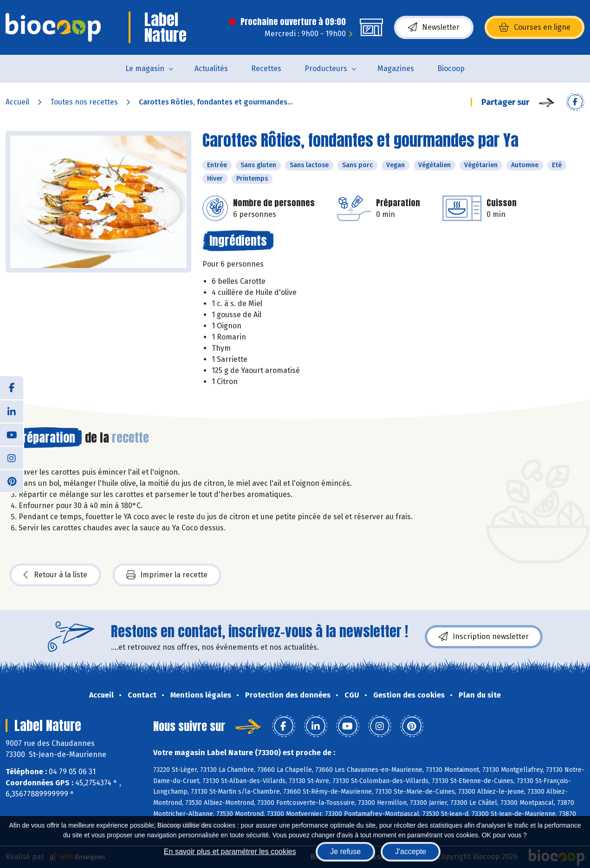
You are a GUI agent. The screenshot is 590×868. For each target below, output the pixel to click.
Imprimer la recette (167, 575)
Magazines (396, 69)
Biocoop (451, 69)
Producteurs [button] (326, 69)
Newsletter (434, 27)
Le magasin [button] (145, 69)
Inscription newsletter (484, 637)
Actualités (211, 69)
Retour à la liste (55, 575)
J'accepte (411, 852)
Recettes (266, 69)
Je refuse (345, 852)
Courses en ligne (535, 27)
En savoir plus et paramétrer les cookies (230, 852)
